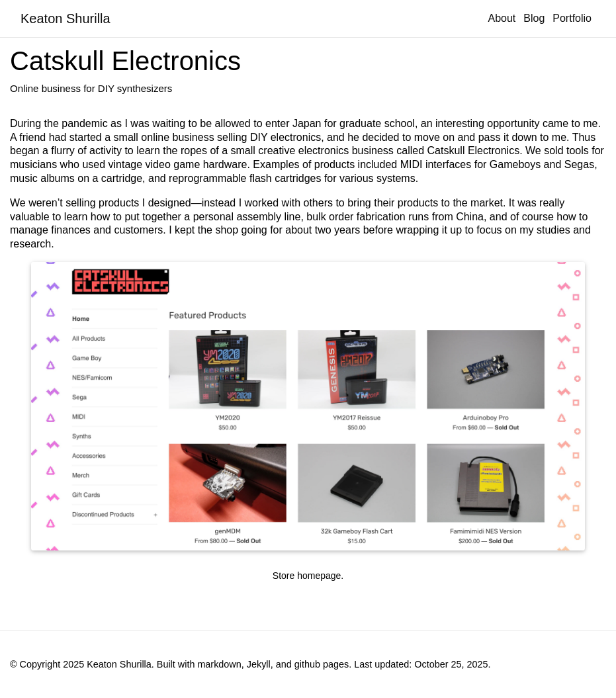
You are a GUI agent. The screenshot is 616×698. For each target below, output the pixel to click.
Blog (534, 18)
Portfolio (572, 18)
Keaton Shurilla (66, 19)
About (502, 18)
